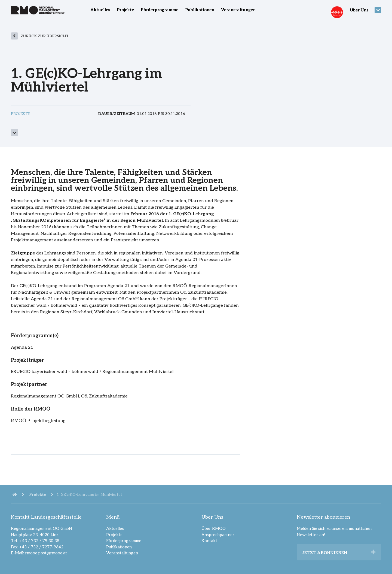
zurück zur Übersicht (45, 36)
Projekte (114, 535)
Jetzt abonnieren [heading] (325, 553)
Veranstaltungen (122, 553)
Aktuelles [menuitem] (100, 10)
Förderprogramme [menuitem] (160, 10)
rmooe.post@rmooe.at (46, 553)
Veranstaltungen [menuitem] (238, 10)
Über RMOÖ (214, 529)
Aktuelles (115, 529)
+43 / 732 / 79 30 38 (39, 541)
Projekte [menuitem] (125, 10)
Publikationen (119, 547)
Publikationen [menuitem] (200, 10)
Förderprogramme (124, 541)
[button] (373, 552)
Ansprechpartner (218, 535)
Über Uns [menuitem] (359, 10)
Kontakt (209, 541)
